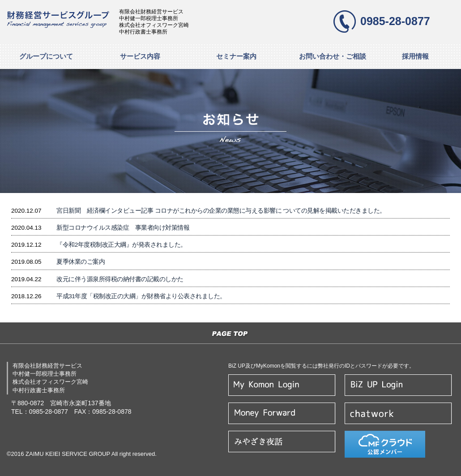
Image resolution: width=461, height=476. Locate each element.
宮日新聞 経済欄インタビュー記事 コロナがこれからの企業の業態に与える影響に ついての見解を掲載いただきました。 (221, 211)
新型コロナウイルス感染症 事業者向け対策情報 (123, 228)
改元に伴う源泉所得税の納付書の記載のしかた (120, 279)
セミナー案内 (236, 56)
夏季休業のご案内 (81, 262)
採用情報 (415, 56)
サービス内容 (140, 56)
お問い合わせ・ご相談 (333, 56)
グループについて (46, 56)
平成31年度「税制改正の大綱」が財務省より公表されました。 (141, 296)
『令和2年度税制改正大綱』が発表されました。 (122, 245)
